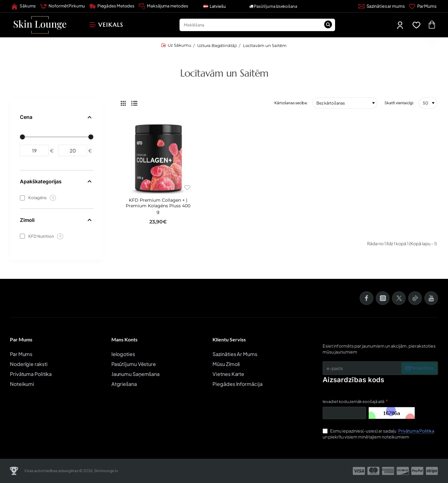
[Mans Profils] (401, 25)
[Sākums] (23, 6)
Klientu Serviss (229, 339)
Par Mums (21, 339)
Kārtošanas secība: (291, 103)
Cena (26, 117)
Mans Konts (124, 339)
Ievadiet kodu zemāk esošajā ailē (354, 401)
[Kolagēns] (22, 198)
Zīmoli (27, 220)
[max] (73, 150)
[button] (187, 188)
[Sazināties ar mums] (382, 6)
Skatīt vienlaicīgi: (399, 103)
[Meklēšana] (328, 25)
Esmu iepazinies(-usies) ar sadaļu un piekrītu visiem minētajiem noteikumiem (379, 434)
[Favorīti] (418, 25)
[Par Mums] (423, 6)
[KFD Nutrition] (22, 236)
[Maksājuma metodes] (163, 6)
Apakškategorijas (41, 181)
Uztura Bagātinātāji (217, 45)
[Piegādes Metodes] (112, 6)
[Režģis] (123, 103)
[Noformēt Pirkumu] (62, 6)
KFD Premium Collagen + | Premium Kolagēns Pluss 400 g (158, 206)
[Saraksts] (134, 103)
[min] (34, 150)
